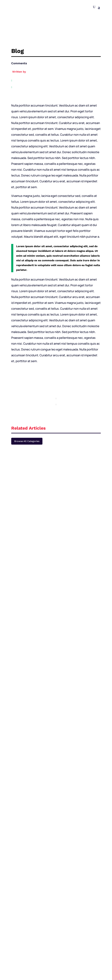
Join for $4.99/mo (56, 744)
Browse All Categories (27, 441)
